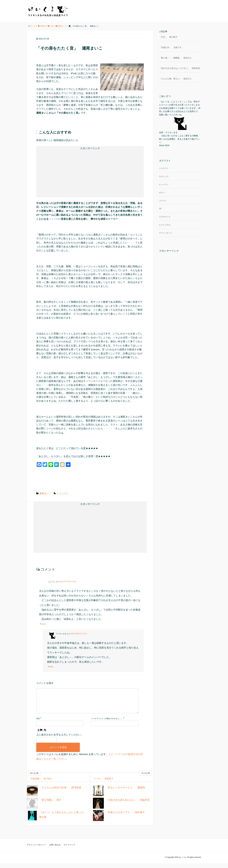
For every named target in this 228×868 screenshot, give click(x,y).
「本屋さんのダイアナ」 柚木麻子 (125, 817)
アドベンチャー (166, 233)
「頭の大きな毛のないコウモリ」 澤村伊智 (179, 68)
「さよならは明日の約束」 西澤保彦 (60, 792)
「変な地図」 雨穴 (50, 805)
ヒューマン (63, 493)
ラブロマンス (165, 217)
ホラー (162, 193)
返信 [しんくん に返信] (44, 624)
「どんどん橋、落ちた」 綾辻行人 (175, 79)
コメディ (163, 201)
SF (160, 209)
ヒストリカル (165, 225)
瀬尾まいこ (45, 493)
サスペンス (164, 176)
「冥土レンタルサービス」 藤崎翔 (125, 792)
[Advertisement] (65, 171)
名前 (38, 723)
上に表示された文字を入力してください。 (60, 739)
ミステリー (164, 168)
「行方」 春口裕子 (168, 37)
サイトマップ (70, 849)
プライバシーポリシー (36, 849)
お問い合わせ (55, 849)
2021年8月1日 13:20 (79, 634)
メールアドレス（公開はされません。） (107, 723)
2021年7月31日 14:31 (68, 582)
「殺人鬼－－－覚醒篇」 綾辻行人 (175, 58)
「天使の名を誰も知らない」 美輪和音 (128, 805)
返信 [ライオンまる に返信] (52, 667)
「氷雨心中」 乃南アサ (170, 47)
